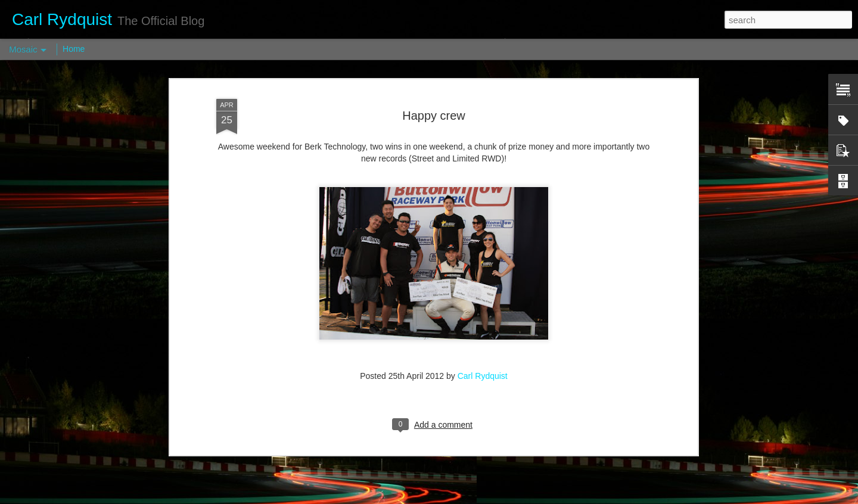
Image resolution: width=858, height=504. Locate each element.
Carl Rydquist (483, 328)
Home (74, 49)
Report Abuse (501, 497)
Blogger (466, 497)
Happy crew (434, 67)
